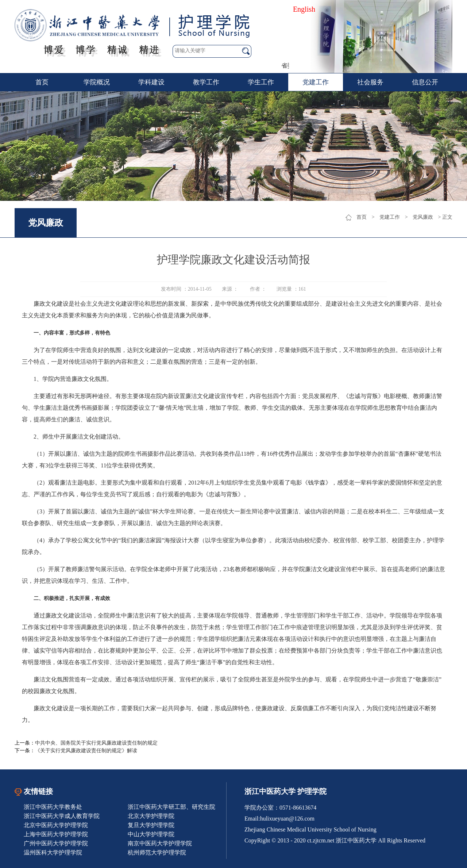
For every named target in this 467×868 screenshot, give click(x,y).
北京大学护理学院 (151, 816)
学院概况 (97, 82)
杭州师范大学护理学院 (157, 852)
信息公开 (425, 82)
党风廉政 (423, 217)
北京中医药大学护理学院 (56, 825)
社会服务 (370, 82)
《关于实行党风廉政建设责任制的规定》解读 (86, 751)
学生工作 (261, 82)
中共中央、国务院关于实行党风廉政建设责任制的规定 (96, 743)
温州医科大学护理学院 (53, 852)
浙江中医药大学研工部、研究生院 (171, 807)
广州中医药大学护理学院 (56, 843)
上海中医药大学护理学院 (56, 834)
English (304, 9)
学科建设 (151, 82)
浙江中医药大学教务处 (53, 807)
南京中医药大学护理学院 (160, 843)
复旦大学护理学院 (151, 825)
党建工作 (316, 82)
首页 (42, 82)
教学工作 (206, 82)
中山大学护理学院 (151, 834)
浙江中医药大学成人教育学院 (62, 816)
